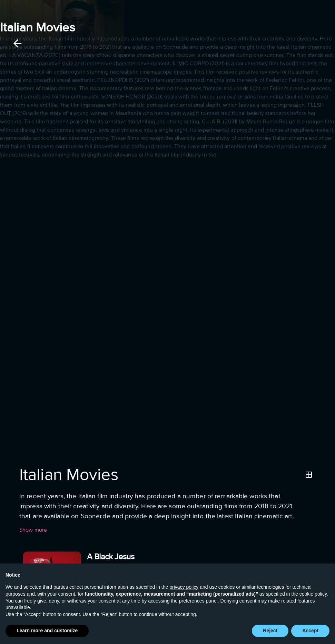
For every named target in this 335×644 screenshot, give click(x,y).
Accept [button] (310, 631)
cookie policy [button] (313, 594)
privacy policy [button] (184, 587)
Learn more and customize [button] (47, 631)
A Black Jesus (111, 557)
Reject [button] (270, 631)
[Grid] (309, 475)
